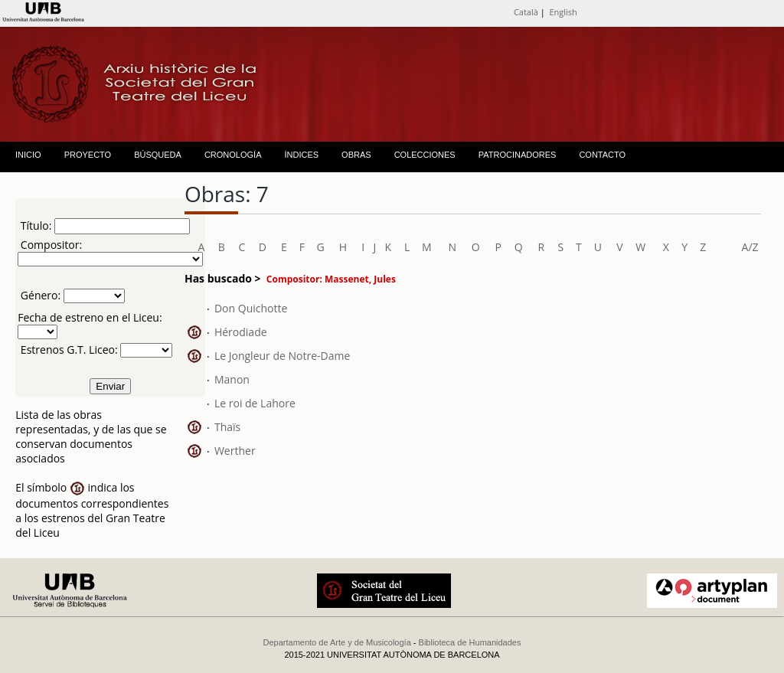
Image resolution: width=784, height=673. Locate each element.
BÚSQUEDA (158, 155)
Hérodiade (241, 332)
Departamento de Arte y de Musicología (337, 642)
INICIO (28, 155)
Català (526, 12)
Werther (235, 451)
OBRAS (356, 155)
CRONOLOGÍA (233, 155)
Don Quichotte (251, 308)
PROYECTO (88, 155)
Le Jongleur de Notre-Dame (282, 356)
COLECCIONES (425, 155)
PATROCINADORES (518, 155)
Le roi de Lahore (255, 403)
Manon (232, 379)
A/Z (750, 247)
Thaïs (227, 427)
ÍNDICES (301, 155)
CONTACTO (602, 155)
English (563, 12)
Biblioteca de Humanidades (470, 642)
